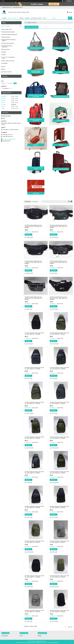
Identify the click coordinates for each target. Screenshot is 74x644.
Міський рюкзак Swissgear (61, 48)
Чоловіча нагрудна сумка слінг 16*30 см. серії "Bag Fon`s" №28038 (59, 438)
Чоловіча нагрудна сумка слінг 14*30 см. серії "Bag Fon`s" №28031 (59, 542)
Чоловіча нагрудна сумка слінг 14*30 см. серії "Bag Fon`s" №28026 (59, 611)
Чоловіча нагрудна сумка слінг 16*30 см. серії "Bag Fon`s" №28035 (34, 507)
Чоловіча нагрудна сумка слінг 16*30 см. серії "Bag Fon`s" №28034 (59, 507)
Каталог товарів (12, 18)
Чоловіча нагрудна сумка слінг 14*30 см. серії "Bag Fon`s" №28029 (34, 576)
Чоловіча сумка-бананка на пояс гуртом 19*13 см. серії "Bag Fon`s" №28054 (34, 262)
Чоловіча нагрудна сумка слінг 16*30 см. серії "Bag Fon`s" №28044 (34, 403)
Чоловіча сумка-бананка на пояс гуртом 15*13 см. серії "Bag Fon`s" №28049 (59, 298)
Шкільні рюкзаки (61, 72)
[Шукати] (70, 18)
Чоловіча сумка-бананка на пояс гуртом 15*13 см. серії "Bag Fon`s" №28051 (34, 298)
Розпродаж (36, 193)
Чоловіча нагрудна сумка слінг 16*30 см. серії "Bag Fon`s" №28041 (59, 403)
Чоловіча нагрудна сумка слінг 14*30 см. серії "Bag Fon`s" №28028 (59, 576)
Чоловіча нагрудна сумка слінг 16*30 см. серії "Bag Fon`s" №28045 (59, 368)
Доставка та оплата (36, 18)
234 (69, 627)
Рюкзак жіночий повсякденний (36, 72)
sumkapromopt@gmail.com (9, 139)
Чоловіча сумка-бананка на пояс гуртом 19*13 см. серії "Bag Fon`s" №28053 (59, 262)
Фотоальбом (5, 636)
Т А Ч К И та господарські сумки (36, 168)
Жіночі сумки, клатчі (36, 48)
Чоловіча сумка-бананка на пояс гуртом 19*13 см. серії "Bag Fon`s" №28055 (59, 226)
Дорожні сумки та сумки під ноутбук (36, 96)
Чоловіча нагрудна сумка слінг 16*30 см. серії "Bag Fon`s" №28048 (34, 333)
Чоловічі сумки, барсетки (61, 96)
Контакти (27, 18)
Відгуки (3, 69)
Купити (29, 235)
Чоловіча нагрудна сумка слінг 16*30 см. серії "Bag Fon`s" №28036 (59, 472)
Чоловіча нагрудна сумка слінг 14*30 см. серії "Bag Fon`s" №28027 (34, 611)
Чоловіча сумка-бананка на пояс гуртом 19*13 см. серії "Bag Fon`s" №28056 (34, 226)
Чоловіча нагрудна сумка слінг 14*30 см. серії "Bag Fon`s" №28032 (34, 542)
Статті (21, 636)
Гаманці (61, 145)
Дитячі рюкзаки (61, 121)
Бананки (36, 145)
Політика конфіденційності (53, 643)
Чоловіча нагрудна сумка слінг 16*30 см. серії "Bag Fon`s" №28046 (34, 368)
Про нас (21, 18)
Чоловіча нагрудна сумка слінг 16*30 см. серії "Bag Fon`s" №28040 (34, 438)
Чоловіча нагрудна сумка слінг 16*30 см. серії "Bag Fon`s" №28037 (34, 472)
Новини (40, 636)
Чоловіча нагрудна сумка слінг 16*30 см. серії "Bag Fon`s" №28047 (59, 333)
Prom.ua (44, 641)
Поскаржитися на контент (41, 643)
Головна (4, 18)
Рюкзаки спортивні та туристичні (36, 120)
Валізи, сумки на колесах (61, 169)
